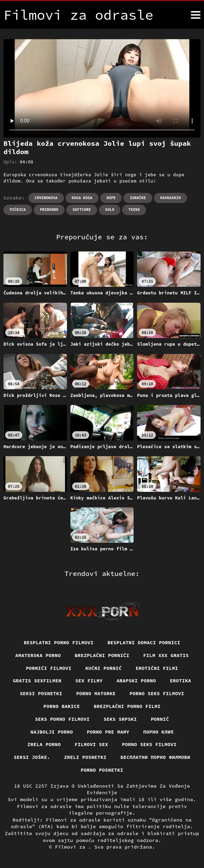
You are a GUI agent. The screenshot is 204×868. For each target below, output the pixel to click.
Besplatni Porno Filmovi (58, 643)
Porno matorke (96, 693)
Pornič (160, 719)
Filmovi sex (91, 744)
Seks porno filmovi (62, 719)
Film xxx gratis (166, 655)
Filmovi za (71, 847)
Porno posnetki (102, 770)
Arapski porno (136, 681)
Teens (134, 210)
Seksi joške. (32, 757)
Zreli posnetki (86, 757)
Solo (110, 210)
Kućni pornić (104, 668)
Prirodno (49, 210)
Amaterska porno (38, 655)
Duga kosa (82, 198)
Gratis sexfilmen (37, 681)
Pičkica (18, 210)
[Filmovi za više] (196, 15)
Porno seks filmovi (157, 693)
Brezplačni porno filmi (127, 706)
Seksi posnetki (41, 693)
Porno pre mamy (108, 732)
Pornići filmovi (49, 668)
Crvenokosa (46, 198)
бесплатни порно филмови (155, 757)
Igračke (138, 198)
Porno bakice (62, 706)
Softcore (82, 210)
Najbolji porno (52, 732)
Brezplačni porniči (102, 655)
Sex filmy (89, 681)
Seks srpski (120, 719)
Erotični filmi (157, 668)
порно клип (159, 732)
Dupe (111, 198)
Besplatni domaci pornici (144, 643)
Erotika (181, 681)
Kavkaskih (171, 198)
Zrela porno (44, 744)
